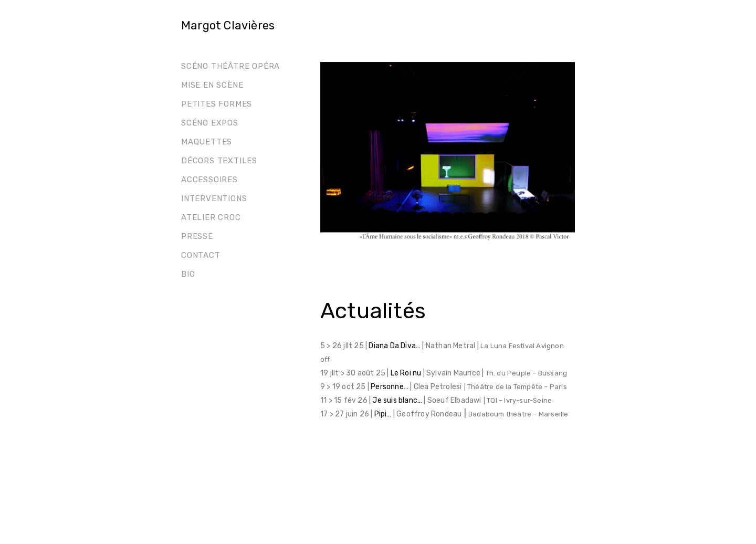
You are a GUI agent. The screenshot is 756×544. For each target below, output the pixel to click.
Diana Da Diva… (395, 346)
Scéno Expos (210, 123)
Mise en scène (212, 85)
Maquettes (207, 142)
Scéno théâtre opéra (230, 66)
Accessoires (209, 180)
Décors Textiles (219, 161)
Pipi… (383, 414)
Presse (197, 236)
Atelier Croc (211, 217)
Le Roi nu (407, 373)
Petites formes (217, 104)
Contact (201, 255)
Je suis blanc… (398, 400)
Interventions (214, 198)
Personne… (390, 387)
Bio (188, 274)
